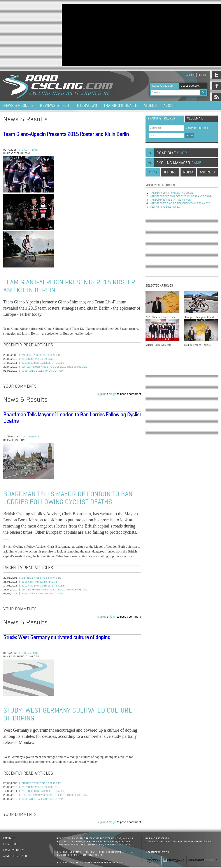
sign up (102, 394)
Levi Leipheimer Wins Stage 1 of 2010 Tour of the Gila (54, 367)
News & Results (18, 106)
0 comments (30, 150)
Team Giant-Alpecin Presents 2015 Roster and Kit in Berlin (66, 134)
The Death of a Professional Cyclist (172, 193)
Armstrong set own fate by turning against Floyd (181, 196)
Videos (151, 106)
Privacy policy (13, 850)
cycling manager (179, 163)
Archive (191, 75)
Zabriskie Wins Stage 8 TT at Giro (41, 355)
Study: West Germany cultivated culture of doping (57, 638)
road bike (172, 153)
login (113, 394)
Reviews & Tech (55, 106)
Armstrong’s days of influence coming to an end (180, 203)
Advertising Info (15, 856)
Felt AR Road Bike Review (165, 207)
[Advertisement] (115, 35)
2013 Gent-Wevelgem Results (39, 359)
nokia (188, 172)
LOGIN (189, 136)
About (169, 106)
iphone (170, 172)
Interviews (86, 106)
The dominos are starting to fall (170, 200)
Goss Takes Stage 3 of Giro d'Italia (42, 371)
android (207, 172)
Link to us (10, 844)
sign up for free (197, 128)
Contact (202, 75)
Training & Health (121, 106)
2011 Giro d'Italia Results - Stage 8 (43, 363)
